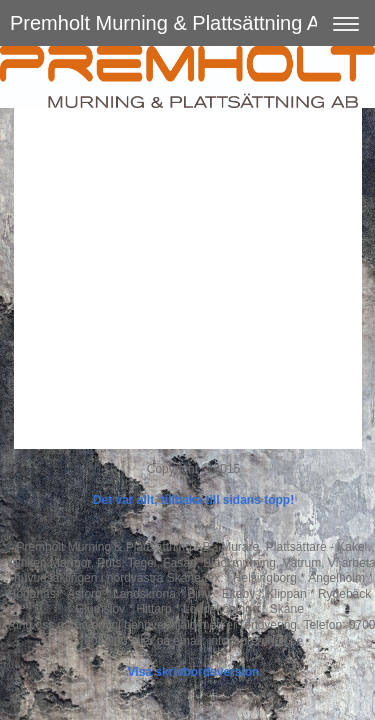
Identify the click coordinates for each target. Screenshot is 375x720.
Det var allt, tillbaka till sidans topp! (193, 500)
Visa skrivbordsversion (194, 672)
